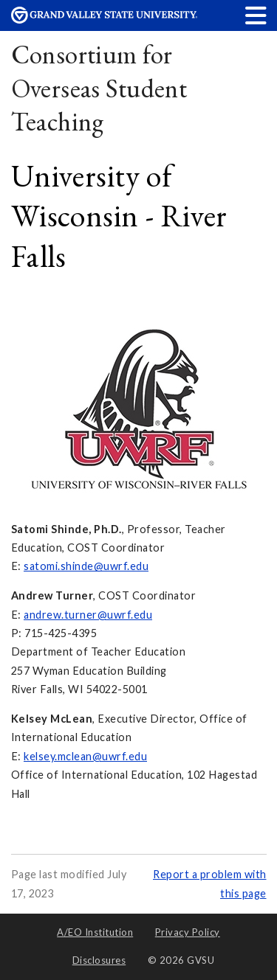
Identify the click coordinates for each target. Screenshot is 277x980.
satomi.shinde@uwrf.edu (86, 566)
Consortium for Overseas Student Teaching (99, 88)
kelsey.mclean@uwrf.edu (85, 756)
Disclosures (99, 960)
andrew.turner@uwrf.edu (88, 615)
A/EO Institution (95, 932)
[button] (256, 15)
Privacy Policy (188, 932)
